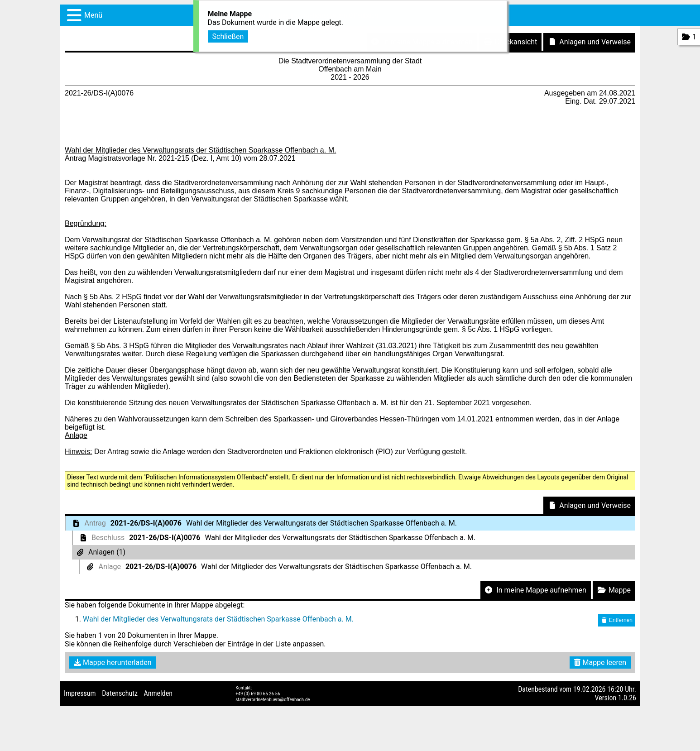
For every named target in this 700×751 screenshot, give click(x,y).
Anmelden (158, 693)
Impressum (80, 693)
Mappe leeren (600, 663)
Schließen (228, 35)
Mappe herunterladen (113, 663)
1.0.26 (627, 698)
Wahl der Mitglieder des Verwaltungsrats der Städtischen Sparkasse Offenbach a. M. (218, 619)
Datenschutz (120, 693)
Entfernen (617, 620)
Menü (93, 15)
